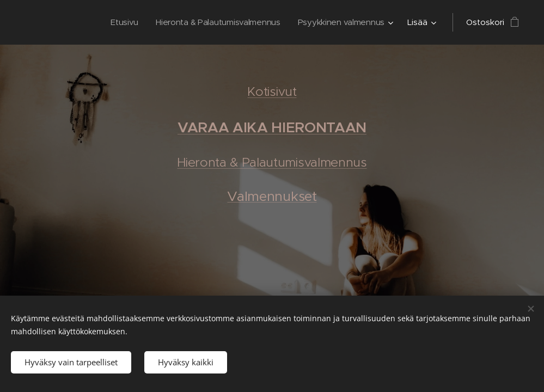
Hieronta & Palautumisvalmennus (272, 162)
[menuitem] (119, 22)
